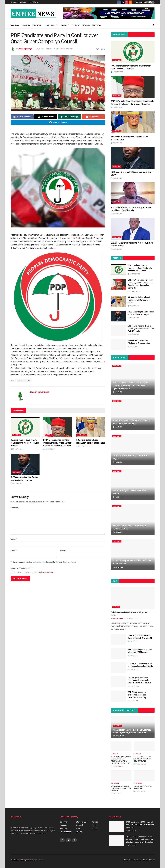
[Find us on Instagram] (127, 2)
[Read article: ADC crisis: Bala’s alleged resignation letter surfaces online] (91, 427)
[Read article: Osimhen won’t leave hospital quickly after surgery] (133, 598)
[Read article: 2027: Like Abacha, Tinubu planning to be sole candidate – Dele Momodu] (133, 193)
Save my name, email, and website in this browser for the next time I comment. (44, 562)
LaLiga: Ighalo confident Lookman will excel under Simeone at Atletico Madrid (139, 680)
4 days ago (118, 392)
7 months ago (140, 764)
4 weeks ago (133, 670)
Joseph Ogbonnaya (25, 49)
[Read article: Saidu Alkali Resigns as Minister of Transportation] (119, 345)
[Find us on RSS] (131, 2)
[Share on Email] (93, 117)
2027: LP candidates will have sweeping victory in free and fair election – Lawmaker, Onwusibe (57, 443)
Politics (26, 25)
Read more (42, 833)
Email (14, 551)
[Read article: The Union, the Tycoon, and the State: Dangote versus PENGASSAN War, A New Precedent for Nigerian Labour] (121, 746)
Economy (37, 25)
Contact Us (22, 2)
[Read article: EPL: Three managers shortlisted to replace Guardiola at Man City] (119, 696)
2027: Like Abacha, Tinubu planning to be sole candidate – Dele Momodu (141, 329)
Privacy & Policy (33, 2)
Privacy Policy (48, 572)
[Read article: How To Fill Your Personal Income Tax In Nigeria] (133, 449)
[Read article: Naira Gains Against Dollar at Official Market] (133, 484)
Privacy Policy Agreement (22, 568)
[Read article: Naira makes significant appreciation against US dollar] (133, 519)
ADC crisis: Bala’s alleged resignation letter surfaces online (139, 300)
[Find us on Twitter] (123, 2)
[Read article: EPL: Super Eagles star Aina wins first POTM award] (119, 654)
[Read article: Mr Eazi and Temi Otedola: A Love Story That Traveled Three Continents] (121, 775)
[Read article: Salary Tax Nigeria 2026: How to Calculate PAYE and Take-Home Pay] (133, 414)
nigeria (19, 381)
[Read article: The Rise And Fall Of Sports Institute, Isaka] (144, 775)
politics (28, 381)
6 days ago (118, 427)
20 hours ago (82, 446)
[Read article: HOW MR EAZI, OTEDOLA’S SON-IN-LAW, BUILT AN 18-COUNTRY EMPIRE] (144, 746)
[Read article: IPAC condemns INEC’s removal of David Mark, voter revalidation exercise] (25, 427)
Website (63, 551)
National (15, 25)
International (81, 822)
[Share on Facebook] (22, 117)
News (78, 828)
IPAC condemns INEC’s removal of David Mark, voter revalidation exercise (25, 443)
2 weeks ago (118, 532)
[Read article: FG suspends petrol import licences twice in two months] (133, 554)
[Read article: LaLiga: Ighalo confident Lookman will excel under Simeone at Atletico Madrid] (119, 682)
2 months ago (134, 701)
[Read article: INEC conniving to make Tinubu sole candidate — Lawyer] (25, 464)
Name (14, 539)
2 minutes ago (17, 449)
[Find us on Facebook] (119, 2)
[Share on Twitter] (46, 117)
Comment (15, 507)
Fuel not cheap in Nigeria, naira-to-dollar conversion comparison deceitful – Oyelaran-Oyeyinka (131, 385)
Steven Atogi (118, 619)
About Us (14, 2)
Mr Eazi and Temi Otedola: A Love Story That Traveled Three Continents (121, 789)
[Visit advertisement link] (109, 13)
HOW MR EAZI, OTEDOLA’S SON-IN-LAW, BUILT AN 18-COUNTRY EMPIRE (143, 759)
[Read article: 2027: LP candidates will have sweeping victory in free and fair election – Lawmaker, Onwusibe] (58, 427)
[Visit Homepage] (33, 13)
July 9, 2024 (40, 49)
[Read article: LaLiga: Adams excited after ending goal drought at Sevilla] (119, 668)
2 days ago (133, 346)
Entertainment (51, 25)
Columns (97, 25)
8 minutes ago (49, 449)
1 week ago (118, 497)
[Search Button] (154, 25)
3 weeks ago (118, 567)
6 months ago (119, 735)
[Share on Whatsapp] (69, 117)
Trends (95, 828)
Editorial (75, 25)
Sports (65, 25)
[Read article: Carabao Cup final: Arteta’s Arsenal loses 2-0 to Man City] (119, 640)
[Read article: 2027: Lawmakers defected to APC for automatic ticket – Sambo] (133, 229)
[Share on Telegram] (58, 122)
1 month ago (134, 686)
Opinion (86, 25)
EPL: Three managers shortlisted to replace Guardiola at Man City (137, 695)
